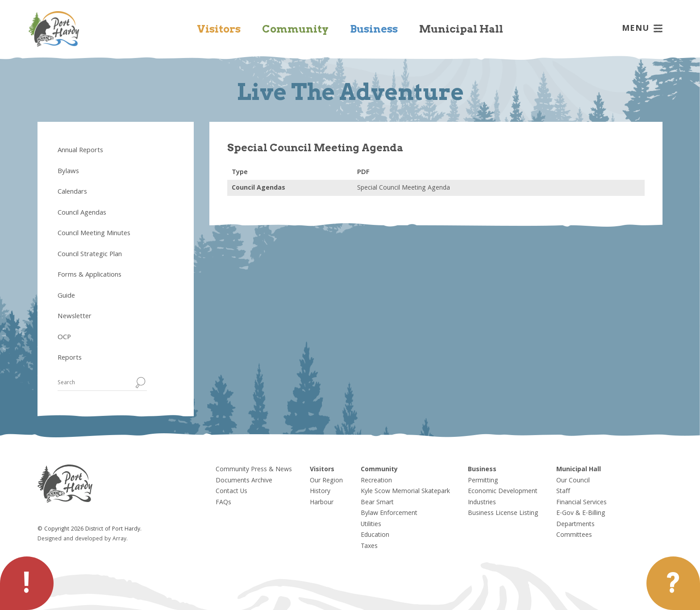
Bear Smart (377, 503)
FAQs (223, 503)
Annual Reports (80, 151)
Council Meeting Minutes (94, 234)
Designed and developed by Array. (83, 539)
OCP (64, 338)
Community (295, 29)
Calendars (72, 192)
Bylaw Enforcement (389, 514)
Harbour (322, 503)
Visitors (219, 29)
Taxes (369, 547)
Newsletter (75, 317)
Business (374, 29)
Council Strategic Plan (90, 255)
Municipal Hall (461, 29)
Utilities (371, 525)
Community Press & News (254, 470)
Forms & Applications (90, 275)
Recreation (376, 481)
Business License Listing (503, 514)
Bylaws (68, 172)
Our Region (326, 481)
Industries (482, 503)
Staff (563, 492)
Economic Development (503, 492)
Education (375, 535)
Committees (574, 535)
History (320, 492)
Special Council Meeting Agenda (404, 188)
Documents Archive (244, 481)
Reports (70, 358)
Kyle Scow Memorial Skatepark (405, 492)
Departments (575, 525)
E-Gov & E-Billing (581, 514)
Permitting (483, 481)
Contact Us (231, 492)
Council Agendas (82, 213)
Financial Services (581, 503)
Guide (66, 296)
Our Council (573, 481)
